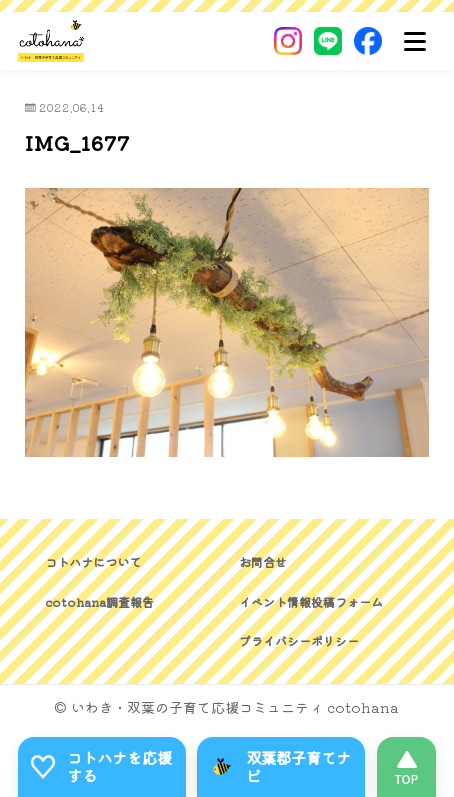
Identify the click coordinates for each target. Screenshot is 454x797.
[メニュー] (415, 41)
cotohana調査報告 (99, 601)
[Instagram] (288, 41)
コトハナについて (93, 561)
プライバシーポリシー (299, 640)
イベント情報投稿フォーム (311, 601)
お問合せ (263, 561)
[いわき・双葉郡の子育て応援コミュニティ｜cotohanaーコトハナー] (51, 41)
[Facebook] (368, 41)
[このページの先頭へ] (406, 767)
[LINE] (328, 41)
